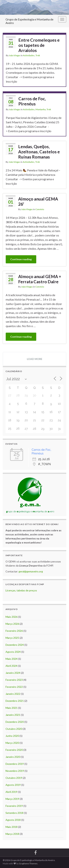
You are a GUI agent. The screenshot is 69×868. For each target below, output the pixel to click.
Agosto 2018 (13, 820)
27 (26, 429)
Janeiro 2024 (13, 673)
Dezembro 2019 (15, 764)
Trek (38, 55)
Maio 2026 (11, 617)
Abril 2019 (11, 792)
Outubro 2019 (14, 778)
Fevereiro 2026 (14, 631)
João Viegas (15, 55)
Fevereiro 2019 (14, 806)
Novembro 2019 (15, 771)
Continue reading (21, 259)
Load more (35, 359)
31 (59, 429)
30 (51, 429)
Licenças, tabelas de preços (21, 590)
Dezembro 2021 (15, 701)
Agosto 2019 (13, 785)
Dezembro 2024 (15, 645)
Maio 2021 (11, 708)
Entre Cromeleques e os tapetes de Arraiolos (39, 45)
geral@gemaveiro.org (31, 571)
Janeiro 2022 (13, 694)
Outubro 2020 (14, 729)
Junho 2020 (12, 736)
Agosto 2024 (13, 652)
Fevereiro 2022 (14, 687)
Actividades (29, 55)
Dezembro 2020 (15, 722)
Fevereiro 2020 (14, 750)
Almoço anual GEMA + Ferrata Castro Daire (40, 279)
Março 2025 (12, 638)
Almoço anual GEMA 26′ (38, 201)
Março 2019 (12, 799)
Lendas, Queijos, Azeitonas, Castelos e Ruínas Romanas (39, 152)
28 (35, 429)
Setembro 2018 (14, 813)
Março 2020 (12, 743)
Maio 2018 (11, 827)
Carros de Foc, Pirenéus (32, 101)
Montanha (41, 109)
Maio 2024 (11, 659)
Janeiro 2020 (13, 757)
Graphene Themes (28, 863)
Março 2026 (12, 624)
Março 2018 (12, 834)
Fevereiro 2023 (14, 680)
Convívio (40, 209)
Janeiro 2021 (13, 715)
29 (43, 429)
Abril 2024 (11, 666)
